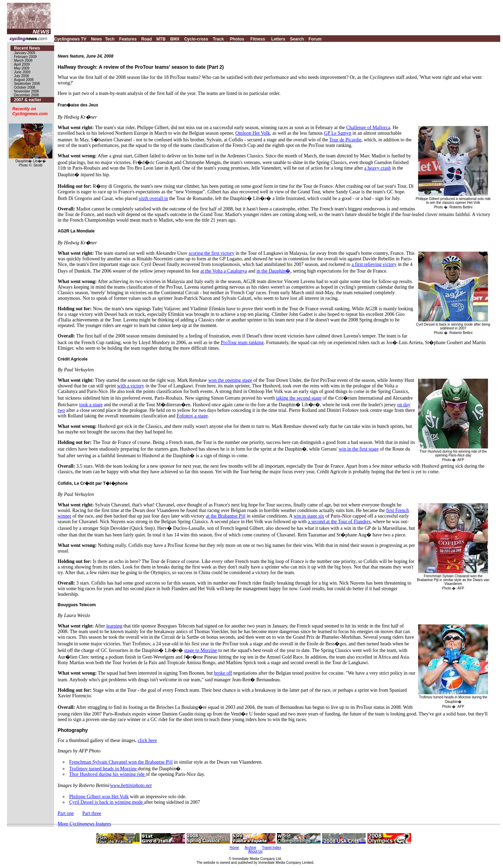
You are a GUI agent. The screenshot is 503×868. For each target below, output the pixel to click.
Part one (66, 813)
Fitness (258, 39)
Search (297, 39)
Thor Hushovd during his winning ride (107, 774)
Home (234, 848)
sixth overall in (153, 198)
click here (147, 740)
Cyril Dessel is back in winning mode (107, 802)
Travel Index (272, 848)
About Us (255, 851)
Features (128, 39)
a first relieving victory (374, 264)
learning (114, 626)
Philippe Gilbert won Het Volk (99, 797)
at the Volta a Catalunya (224, 271)
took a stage (91, 405)
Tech (110, 39)
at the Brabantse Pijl (226, 516)
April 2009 (22, 64)
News (96, 39)
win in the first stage (359, 449)
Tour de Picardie (345, 140)
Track (218, 39)
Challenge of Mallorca (368, 128)
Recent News (27, 48)
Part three (92, 813)
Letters (278, 39)
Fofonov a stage (192, 416)
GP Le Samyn (338, 133)
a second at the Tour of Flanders (339, 522)
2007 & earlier (28, 100)
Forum (315, 39)
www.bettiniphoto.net (131, 785)
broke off (223, 673)
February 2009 (25, 57)
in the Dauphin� (273, 271)
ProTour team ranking (242, 343)
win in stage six (309, 516)
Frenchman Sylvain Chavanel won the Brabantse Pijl (121, 762)
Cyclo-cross (196, 39)
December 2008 (26, 95)
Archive (250, 848)
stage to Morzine (201, 650)
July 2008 (21, 76)
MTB (161, 39)
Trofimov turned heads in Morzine (104, 769)
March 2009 (23, 61)
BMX (175, 39)
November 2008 (26, 91)
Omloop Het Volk (253, 133)
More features (84, 824)
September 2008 (27, 84)
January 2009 (25, 53)
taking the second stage (299, 398)
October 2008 (25, 87)
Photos (237, 39)
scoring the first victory (212, 253)
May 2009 (22, 68)
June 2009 (22, 72)
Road (146, 39)
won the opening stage (230, 380)
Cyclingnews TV (70, 39)
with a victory (131, 386)
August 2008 (24, 80)
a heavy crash (378, 168)
